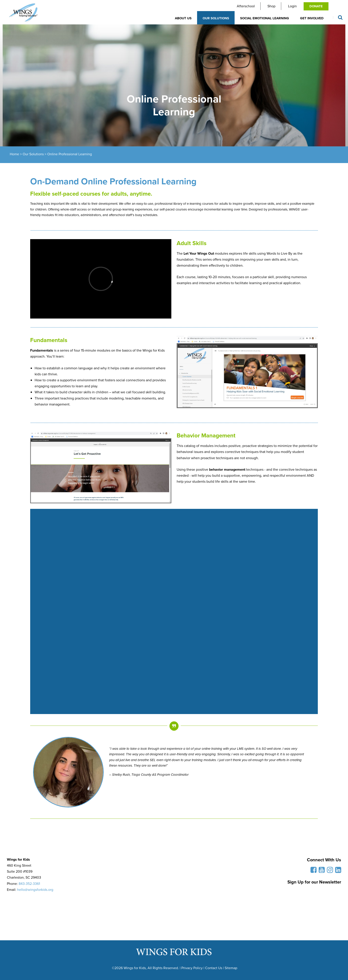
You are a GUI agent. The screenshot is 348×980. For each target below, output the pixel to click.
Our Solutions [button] (216, 18)
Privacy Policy (192, 968)
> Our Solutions (31, 154)
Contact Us (214, 968)
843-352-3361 (29, 884)
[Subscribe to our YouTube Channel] (321, 871)
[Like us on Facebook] (312, 871)
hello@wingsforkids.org (35, 890)
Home (14, 154)
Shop (271, 6)
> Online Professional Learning (68, 154)
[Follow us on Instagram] (329, 871)
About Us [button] (183, 18)
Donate (316, 6)
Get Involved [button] (312, 18)
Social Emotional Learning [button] (265, 18)
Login (292, 6)
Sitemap (231, 968)
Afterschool (246, 6)
